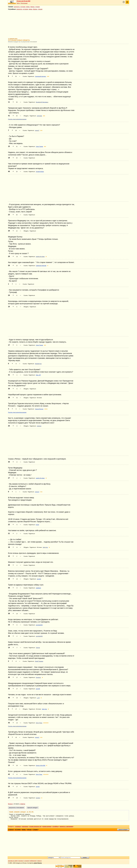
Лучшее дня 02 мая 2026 (23, 1)
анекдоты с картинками (66, 826)
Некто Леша (39, 723)
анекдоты (17, 7)
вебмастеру (33, 861)
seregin (38, 787)
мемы (28, 7)
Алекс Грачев (39, 147)
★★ (48, 76)
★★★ (46, 409)
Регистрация (24, 3)
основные (18, 826)
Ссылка (25, 76)
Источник (39, 398)
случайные (55, 826)
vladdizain (38, 588)
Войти (18, 3)
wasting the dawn (40, 257)
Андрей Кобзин (40, 172)
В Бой (37, 525)
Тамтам (38, 648)
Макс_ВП (38, 375)
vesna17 (37, 130)
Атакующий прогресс (41, 76)
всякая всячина (47, 826)
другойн (39, 579)
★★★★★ (46, 723)
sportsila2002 (39, 625)
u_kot (38, 698)
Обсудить (26, 116)
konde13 (38, 798)
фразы (32, 7)
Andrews (39, 426)
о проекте (27, 861)
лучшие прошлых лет (35, 826)
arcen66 (38, 689)
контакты (21, 861)
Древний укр (38, 364)
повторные (25, 826)
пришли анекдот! (123, 830)
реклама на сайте (13, 861)
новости (39, 861)
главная (11, 830)
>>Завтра (22, 804)
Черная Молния (39, 409)
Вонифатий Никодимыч (42, 102)
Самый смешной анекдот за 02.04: (22, 812)
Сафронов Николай (41, 266)
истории (23, 7)
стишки (37, 7)
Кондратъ (38, 677)
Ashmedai (39, 116)
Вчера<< (11, 804)
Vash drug (45, 547)
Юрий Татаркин (39, 661)
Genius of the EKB (41, 766)
